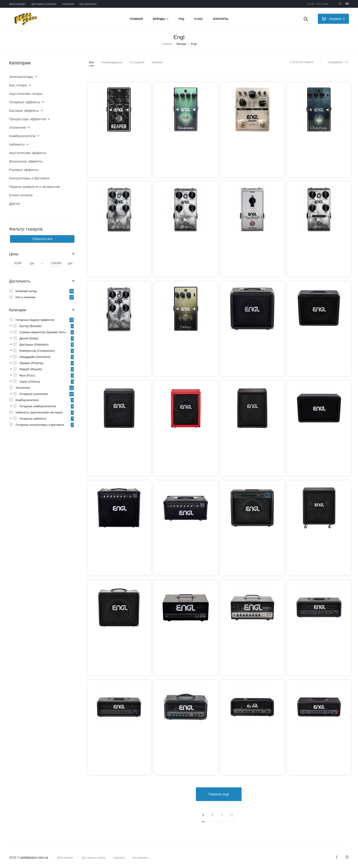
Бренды (159, 19)
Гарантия (68, 4)
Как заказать (88, 4)
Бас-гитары (18, 85)
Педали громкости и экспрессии (35, 187)
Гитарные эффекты (25, 102)
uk (340, 4)
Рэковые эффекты (24, 170)
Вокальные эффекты (26, 161)
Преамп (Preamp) (31, 363)
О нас (199, 19)
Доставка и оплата (44, 4)
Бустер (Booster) (31, 326)
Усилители (17, 127)
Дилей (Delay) (29, 338)
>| (231, 815)
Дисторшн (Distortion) (34, 345)
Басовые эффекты (24, 110)
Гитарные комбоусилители (38, 406)
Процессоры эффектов (28, 119)
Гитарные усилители (34, 394)
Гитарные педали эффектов (35, 320)
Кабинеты (17, 144)
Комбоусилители (22, 136)
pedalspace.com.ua (34, 857)
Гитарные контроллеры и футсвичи (40, 425)
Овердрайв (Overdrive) (35, 357)
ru (347, 4)
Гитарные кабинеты (33, 419)
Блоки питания (21, 195)
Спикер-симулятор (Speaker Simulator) (44, 332)
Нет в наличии (25, 297)
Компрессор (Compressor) (37, 351)
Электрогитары (21, 77)
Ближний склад (26, 291)
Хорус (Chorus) (30, 382)
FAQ (181, 19)
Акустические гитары (26, 94)
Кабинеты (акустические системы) (39, 412)
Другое (15, 204)
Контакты (221, 19)
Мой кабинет (18, 4)
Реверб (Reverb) (31, 369)
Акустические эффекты (28, 153)
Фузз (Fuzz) (27, 375)
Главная (136, 19)
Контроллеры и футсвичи (29, 178)
